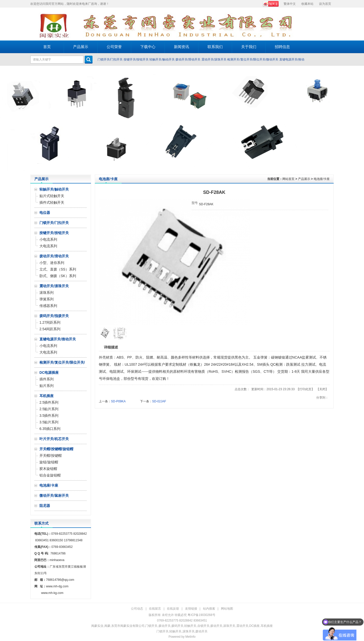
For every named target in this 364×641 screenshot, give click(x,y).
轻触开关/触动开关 (162, 59)
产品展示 (304, 179)
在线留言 (155, 609)
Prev (5, 120)
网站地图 (227, 609)
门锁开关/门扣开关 (110, 59)
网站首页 (288, 179)
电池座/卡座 (322, 179)
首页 (47, 47)
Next (359, 120)
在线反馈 (173, 609)
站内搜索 (209, 609)
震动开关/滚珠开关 (214, 59)
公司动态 (137, 609)
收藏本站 (307, 4)
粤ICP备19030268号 (201, 615)
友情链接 (191, 609)
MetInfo (190, 637)
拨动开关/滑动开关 (188, 59)
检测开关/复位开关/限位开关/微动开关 (253, 59)
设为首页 (325, 4)
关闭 (322, 389)
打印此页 (305, 389)
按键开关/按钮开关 (136, 59)
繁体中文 (290, 4)
